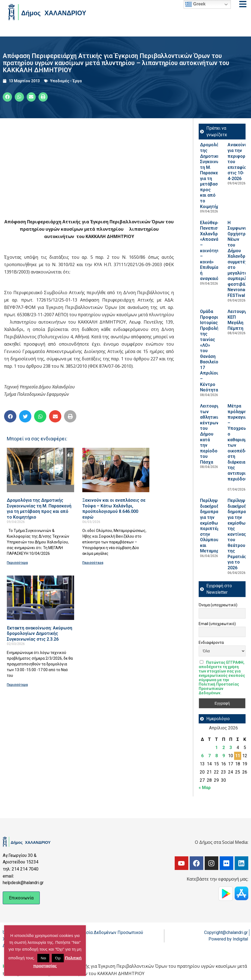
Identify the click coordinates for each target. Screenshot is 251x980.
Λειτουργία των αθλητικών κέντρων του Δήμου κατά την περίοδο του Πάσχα (211, 434)
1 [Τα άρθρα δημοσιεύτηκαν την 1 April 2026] (217, 748)
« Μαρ (205, 788)
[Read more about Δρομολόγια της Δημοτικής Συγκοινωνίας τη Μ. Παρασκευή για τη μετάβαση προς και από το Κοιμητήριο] (40, 470)
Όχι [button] (58, 958)
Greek (195, 4)
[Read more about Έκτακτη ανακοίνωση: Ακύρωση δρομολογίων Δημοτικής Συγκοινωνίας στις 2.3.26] (40, 598)
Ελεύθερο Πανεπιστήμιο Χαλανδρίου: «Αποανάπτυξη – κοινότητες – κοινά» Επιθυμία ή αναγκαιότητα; (216, 251)
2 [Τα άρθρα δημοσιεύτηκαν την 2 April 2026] (224, 748)
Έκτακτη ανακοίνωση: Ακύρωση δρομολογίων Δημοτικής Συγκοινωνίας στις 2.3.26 (40, 634)
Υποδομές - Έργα (66, 81)
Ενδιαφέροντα (211, 643)
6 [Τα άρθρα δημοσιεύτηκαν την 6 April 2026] (202, 756)
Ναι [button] (43, 958)
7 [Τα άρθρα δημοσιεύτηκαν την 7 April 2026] (209, 756)
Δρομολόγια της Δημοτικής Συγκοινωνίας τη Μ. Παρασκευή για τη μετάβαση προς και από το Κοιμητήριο (39, 509)
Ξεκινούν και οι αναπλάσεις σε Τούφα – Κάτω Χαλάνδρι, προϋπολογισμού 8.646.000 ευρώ (114, 509)
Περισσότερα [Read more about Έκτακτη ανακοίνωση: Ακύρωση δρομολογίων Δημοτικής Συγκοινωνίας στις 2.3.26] (17, 685)
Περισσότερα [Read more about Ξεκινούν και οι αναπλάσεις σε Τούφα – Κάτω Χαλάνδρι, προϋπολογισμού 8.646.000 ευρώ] (93, 563)
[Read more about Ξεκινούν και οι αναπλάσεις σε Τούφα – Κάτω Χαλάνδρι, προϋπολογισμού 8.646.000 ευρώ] (116, 470)
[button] (7, 97)
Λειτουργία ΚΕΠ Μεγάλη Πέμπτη (239, 320)
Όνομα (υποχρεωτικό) (218, 605)
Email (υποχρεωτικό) (217, 624)
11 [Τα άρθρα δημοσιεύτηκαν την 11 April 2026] (238, 756)
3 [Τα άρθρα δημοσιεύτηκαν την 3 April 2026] (231, 748)
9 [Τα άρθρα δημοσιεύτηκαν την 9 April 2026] (224, 756)
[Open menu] (243, 4)
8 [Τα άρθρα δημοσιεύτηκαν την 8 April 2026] (217, 756)
